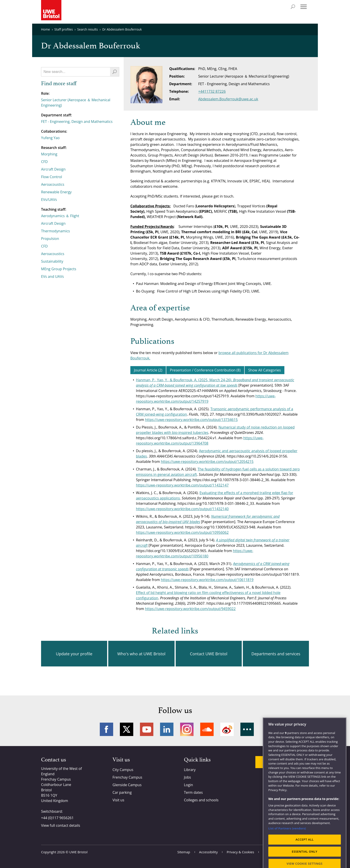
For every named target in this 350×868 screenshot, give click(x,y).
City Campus (123, 770)
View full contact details (61, 825)
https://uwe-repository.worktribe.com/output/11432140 (182, 509)
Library (190, 770)
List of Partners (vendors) (287, 853)
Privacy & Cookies (240, 852)
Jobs (187, 777)
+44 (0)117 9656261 (57, 818)
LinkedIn (167, 729)
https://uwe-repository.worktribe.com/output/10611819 (207, 580)
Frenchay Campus (127, 777)
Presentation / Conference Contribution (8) (205, 370)
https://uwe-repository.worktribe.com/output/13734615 (191, 420)
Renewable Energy (56, 192)
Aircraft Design (53, 169)
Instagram (187, 729)
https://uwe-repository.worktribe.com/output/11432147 (182, 485)
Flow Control (52, 177)
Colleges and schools (201, 800)
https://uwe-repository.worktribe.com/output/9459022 (190, 609)
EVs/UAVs (49, 200)
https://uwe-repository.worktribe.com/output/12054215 (207, 462)
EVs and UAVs (52, 276)
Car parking (122, 792)
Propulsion (50, 239)
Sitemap (184, 852)
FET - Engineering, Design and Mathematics (77, 122)
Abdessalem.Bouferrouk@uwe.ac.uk (228, 99)
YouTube (147, 729)
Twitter (127, 729)
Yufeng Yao (50, 138)
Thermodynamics (55, 231)
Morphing (49, 154)
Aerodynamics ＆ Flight (60, 216)
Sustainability (52, 261)
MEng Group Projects (59, 269)
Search (293, 7)
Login (189, 785)
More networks (247, 729)
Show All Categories (265, 370)
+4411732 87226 (212, 91)
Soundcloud (207, 729)
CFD (44, 162)
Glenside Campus (127, 785)
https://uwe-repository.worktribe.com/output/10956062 (182, 532)
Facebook (106, 729)
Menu (304, 7)
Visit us (118, 800)
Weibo (227, 729)
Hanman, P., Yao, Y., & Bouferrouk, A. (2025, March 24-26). (184, 380)
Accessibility (208, 852)
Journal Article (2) (148, 370)
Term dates (193, 792)
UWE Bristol (78, 852)
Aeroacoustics (53, 184)
